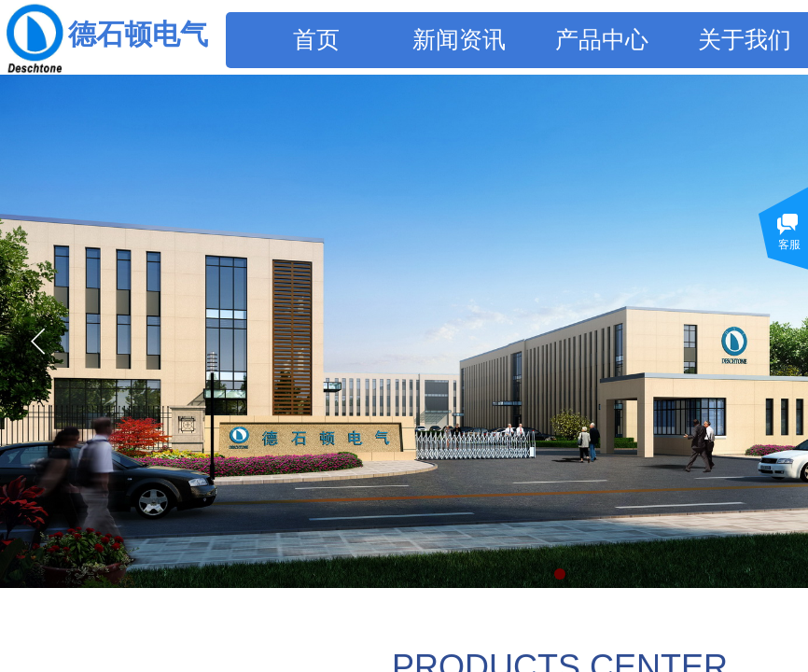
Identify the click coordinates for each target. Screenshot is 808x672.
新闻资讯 (459, 40)
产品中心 (602, 40)
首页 (316, 40)
